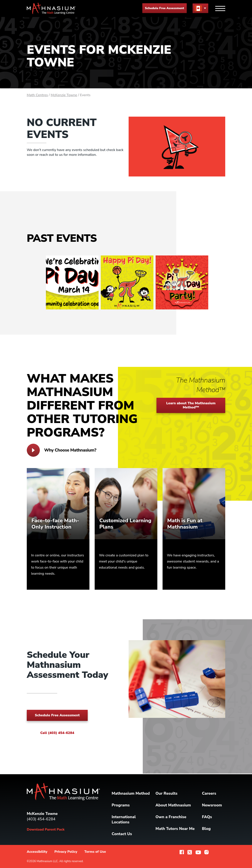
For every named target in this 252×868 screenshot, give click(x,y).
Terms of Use (95, 852)
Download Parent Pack (46, 829)
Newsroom (212, 805)
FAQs (207, 817)
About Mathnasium (173, 805)
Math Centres (37, 95)
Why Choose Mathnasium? (61, 450)
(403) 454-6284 (41, 819)
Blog (206, 829)
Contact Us (122, 834)
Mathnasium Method (131, 793)
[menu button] (200, 8)
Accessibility (37, 852)
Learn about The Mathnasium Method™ (191, 405)
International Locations (124, 819)
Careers (209, 793)
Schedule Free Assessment (165, 8)
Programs (121, 805)
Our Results (167, 793)
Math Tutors (175, 829)
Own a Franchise (171, 817)
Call (57, 733)
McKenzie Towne (64, 95)
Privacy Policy (66, 852)
